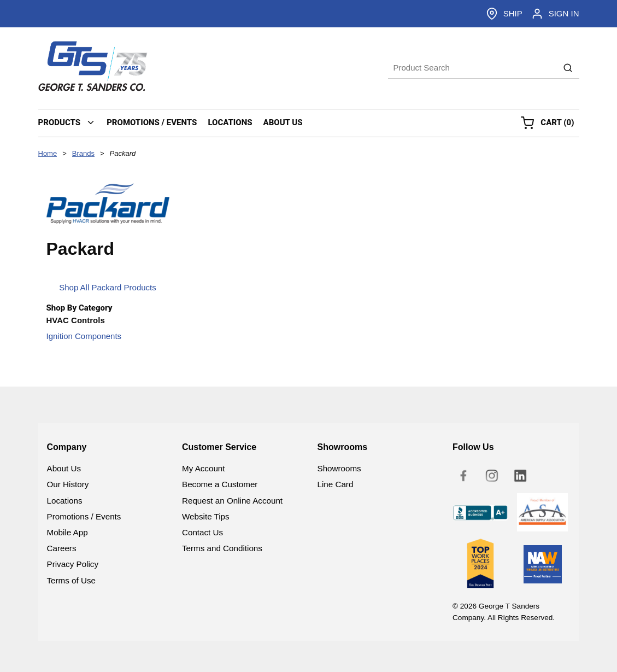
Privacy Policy (73, 564)
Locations (65, 501)
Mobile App (67, 532)
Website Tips (206, 516)
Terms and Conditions (222, 548)
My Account (204, 468)
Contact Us (202, 532)
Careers (62, 548)
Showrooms (339, 468)
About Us (64, 468)
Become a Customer (220, 484)
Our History (68, 484)
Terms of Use (71, 580)
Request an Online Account (232, 501)
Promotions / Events (84, 516)
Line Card (336, 484)
